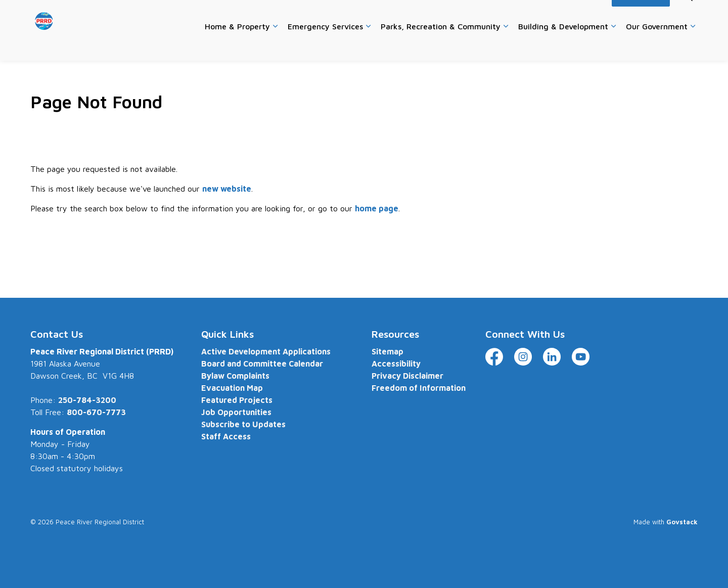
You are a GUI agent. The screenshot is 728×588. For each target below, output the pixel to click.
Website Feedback (524, 15)
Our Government (657, 45)
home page (377, 208)
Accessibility (583, 15)
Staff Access (226, 436)
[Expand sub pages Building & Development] (613, 46)
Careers (426, 15)
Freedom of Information (419, 388)
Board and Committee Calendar (262, 364)
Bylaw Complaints (235, 376)
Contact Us (467, 15)
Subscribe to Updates (243, 424)
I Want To (641, 15)
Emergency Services (325, 45)
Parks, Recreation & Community (441, 45)
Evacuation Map (232, 388)
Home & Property (237, 45)
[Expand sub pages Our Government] (693, 46)
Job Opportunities (236, 412)
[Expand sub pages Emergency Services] (368, 46)
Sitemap (388, 351)
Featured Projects (237, 400)
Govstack (682, 522)
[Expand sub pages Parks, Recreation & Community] (506, 46)
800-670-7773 (96, 412)
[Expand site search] (688, 15)
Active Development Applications (266, 351)
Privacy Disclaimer (407, 376)
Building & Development (563, 45)
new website (227, 189)
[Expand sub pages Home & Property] (275, 46)
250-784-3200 (87, 400)
